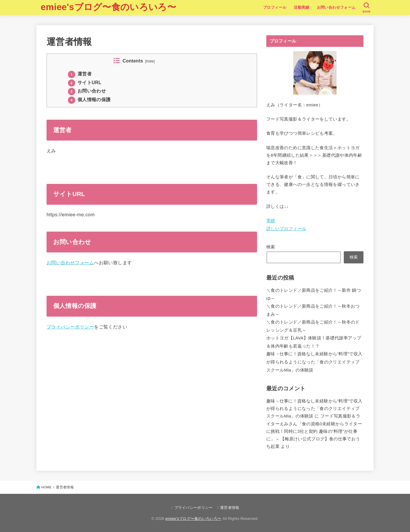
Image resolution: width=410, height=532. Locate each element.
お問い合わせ (87, 91)
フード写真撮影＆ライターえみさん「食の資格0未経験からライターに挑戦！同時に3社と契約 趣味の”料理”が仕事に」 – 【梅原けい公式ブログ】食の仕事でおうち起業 (314, 431)
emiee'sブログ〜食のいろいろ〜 (108, 7)
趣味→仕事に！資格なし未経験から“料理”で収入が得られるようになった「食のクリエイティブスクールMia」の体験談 (314, 362)
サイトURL (85, 83)
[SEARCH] (366, 8)
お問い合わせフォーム (336, 7)
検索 (271, 247)
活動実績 (302, 7)
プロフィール (275, 7)
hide (150, 61)
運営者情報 (230, 508)
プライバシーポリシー (70, 327)
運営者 (80, 74)
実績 (271, 221)
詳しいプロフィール (286, 229)
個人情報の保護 (89, 100)
